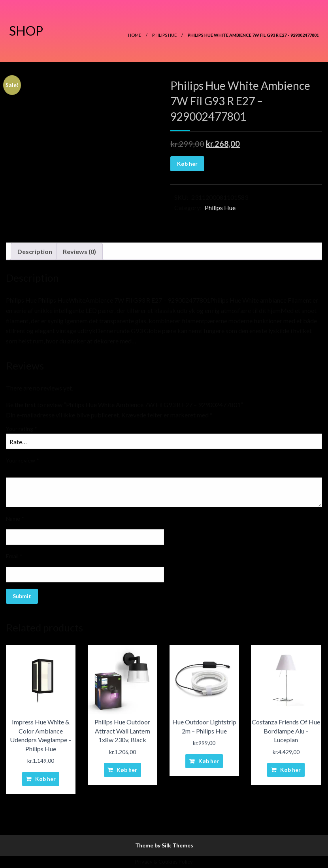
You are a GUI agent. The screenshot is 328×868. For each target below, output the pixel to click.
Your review (23, 460)
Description (35, 251)
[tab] (35, 252)
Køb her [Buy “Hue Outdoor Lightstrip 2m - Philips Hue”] (209, 761)
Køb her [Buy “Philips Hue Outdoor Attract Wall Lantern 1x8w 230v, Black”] (127, 770)
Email (14, 556)
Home (135, 35)
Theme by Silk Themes (164, 845)
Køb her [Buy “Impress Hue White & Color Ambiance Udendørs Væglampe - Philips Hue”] (45, 779)
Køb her (187, 164)
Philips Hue (164, 35)
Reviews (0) (79, 251)
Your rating (22, 429)
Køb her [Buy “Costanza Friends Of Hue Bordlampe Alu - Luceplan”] (290, 770)
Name (15, 518)
